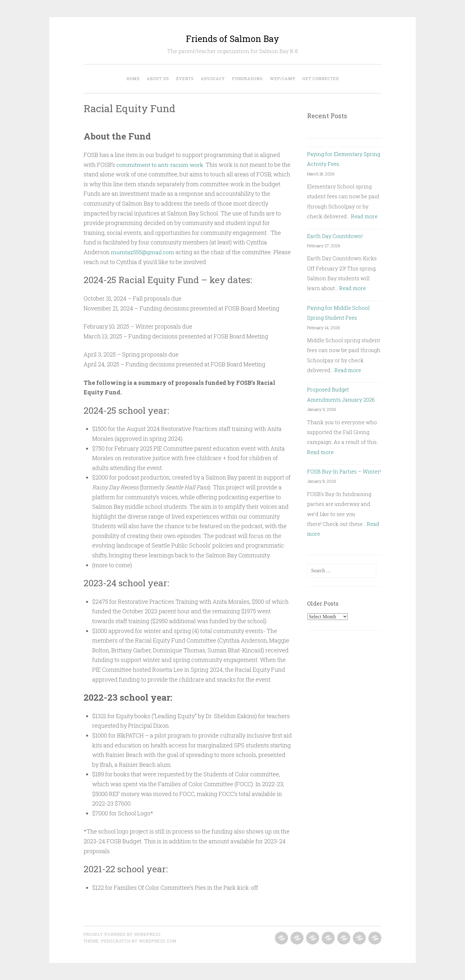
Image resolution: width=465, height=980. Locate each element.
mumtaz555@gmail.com (143, 252)
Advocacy (213, 78)
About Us (158, 78)
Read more (364, 216)
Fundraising (247, 78)
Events (185, 78)
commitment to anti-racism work (161, 165)
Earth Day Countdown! (335, 236)
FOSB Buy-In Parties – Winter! (344, 471)
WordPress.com (158, 941)
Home (133, 78)
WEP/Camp (283, 78)
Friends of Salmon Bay (232, 39)
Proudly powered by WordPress (122, 934)
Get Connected (321, 78)
